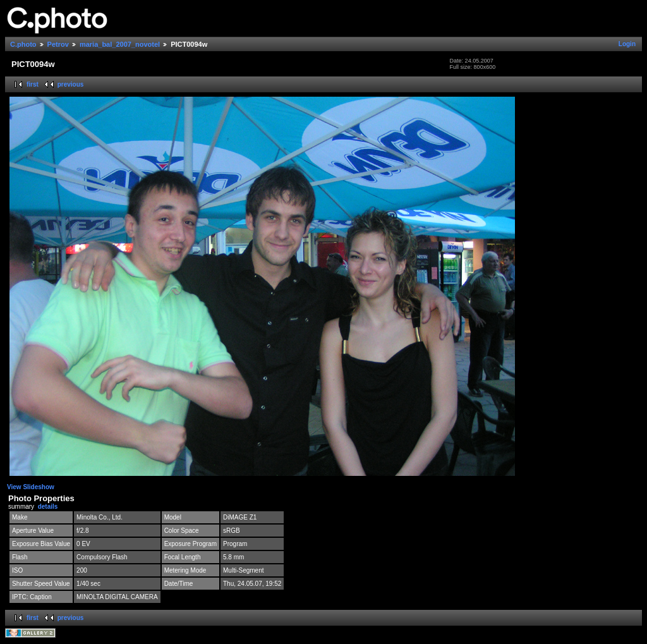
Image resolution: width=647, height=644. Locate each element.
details (48, 507)
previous (71, 84)
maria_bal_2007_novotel (120, 44)
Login (627, 44)
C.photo (23, 44)
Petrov (58, 44)
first (33, 84)
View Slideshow (31, 487)
